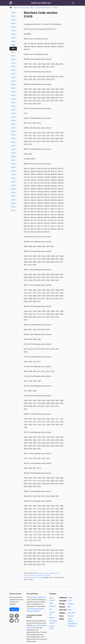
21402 (13, 20)
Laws (70, 610)
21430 (13, 121)
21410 (13, 49)
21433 (13, 131)
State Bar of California (37, 597)
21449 (13, 189)
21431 (13, 124)
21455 (13, 211)
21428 (13, 113)
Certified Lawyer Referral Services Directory (35, 610)
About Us (53, 606)
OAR (69, 613)
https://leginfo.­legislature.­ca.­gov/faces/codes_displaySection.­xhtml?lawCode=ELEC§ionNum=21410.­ (42, 575)
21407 (13, 38)
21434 (13, 135)
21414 (13, 63)
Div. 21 (33, 8)
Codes (16, 8)
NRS (69, 607)
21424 (13, 99)
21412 (13, 56)
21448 (13, 185)
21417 (13, 74)
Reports (52, 618)
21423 (13, 95)
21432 (13, 128)
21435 (13, 139)
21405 (13, 31)
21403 (13, 23)
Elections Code (24, 8)
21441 (13, 160)
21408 (13, 41)
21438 (13, 149)
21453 (13, 203)
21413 (13, 59)
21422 (13, 92)
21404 (13, 27)
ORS (73, 613)
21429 (13, 117)
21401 (13, 16)
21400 (13, 13)
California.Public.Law (41, 3)
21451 (13, 196)
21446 (13, 178)
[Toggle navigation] (73, 3)
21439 (13, 153)
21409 (13, 45)
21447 (13, 182)
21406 (13, 34)
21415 (13, 67)
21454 (13, 207)
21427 (13, 110)
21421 (13, 88)
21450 (13, 193)
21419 (13, 81)
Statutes (71, 604)
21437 (13, 146)
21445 (13, 175)
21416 (13, 70)
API (51, 609)
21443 (13, 167)
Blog (51, 603)
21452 (13, 200)
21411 (13, 52)
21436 (13, 142)
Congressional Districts (44, 8)
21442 (13, 164)
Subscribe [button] (14, 609)
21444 (13, 171)
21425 (13, 103)
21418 (13, 77)
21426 (13, 106)
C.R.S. (70, 601)
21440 (13, 157)
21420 (13, 85)
